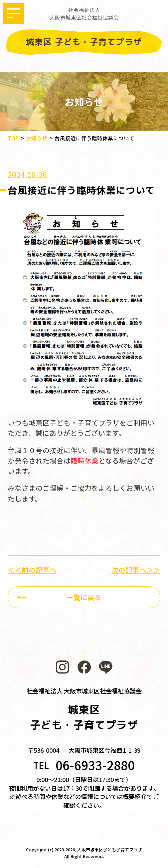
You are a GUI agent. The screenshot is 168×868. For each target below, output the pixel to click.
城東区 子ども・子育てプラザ (84, 42)
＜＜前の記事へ (32, 570)
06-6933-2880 (95, 765)
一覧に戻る (84, 597)
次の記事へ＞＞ (136, 570)
